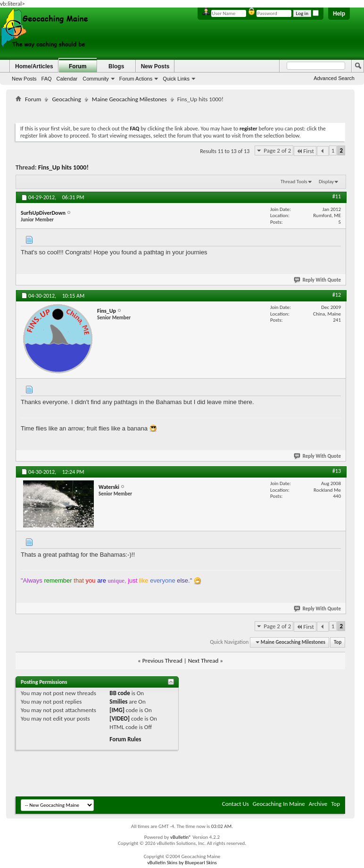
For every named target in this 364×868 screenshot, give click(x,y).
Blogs (116, 66)
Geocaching (66, 99)
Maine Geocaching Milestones (129, 99)
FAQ (47, 79)
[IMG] (117, 710)
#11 (337, 196)
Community (96, 79)
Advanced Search (334, 78)
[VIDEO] (120, 718)
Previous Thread (162, 661)
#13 (337, 471)
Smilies (118, 702)
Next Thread (203, 661)
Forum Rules (125, 739)
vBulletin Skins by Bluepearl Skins (182, 863)
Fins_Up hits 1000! (63, 167)
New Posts (24, 79)
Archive (318, 804)
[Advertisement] (187, 111)
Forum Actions (136, 79)
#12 (337, 295)
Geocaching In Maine (279, 804)
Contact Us (236, 804)
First (305, 151)
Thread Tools (294, 182)
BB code (120, 693)
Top (338, 642)
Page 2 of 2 (277, 150)
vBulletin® (181, 837)
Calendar (67, 79)
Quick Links (176, 79)
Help (339, 14)
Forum (78, 66)
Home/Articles (34, 66)
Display (326, 182)
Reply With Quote (318, 280)
